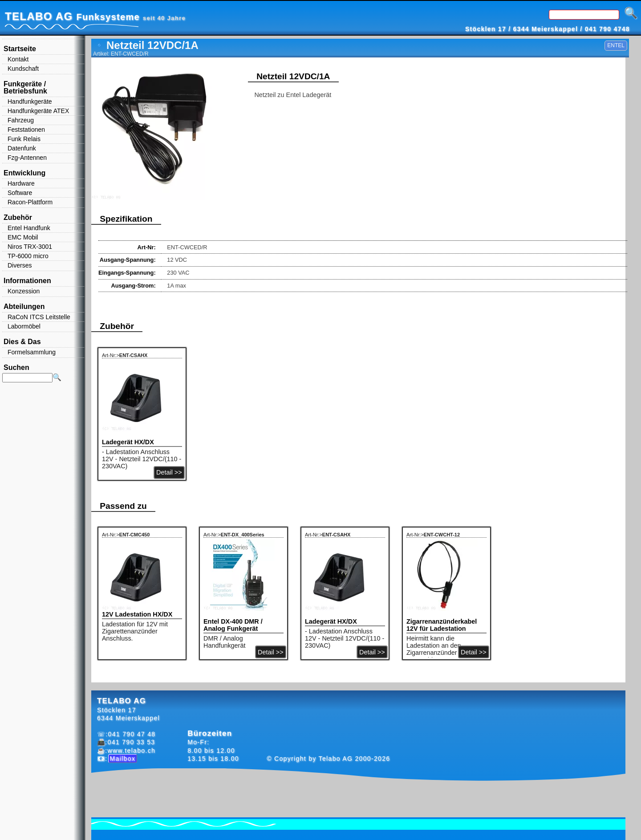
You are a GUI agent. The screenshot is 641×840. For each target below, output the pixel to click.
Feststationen (26, 130)
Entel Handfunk (29, 228)
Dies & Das (22, 342)
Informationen (27, 281)
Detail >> (169, 472)
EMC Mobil (23, 237)
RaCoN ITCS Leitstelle (39, 317)
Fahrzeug (21, 120)
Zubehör (18, 217)
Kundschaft (23, 69)
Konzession (24, 291)
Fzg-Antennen (27, 158)
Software (20, 193)
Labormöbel (24, 326)
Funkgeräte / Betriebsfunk (25, 87)
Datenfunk (22, 148)
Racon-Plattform (30, 202)
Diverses (20, 265)
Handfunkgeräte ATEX (38, 111)
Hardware (21, 183)
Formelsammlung (32, 352)
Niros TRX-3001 (30, 247)
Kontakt (18, 59)
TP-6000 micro (28, 256)
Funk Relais (24, 139)
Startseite (20, 49)
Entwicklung (24, 173)
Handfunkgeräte (30, 101)
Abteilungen (24, 306)
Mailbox (123, 759)
